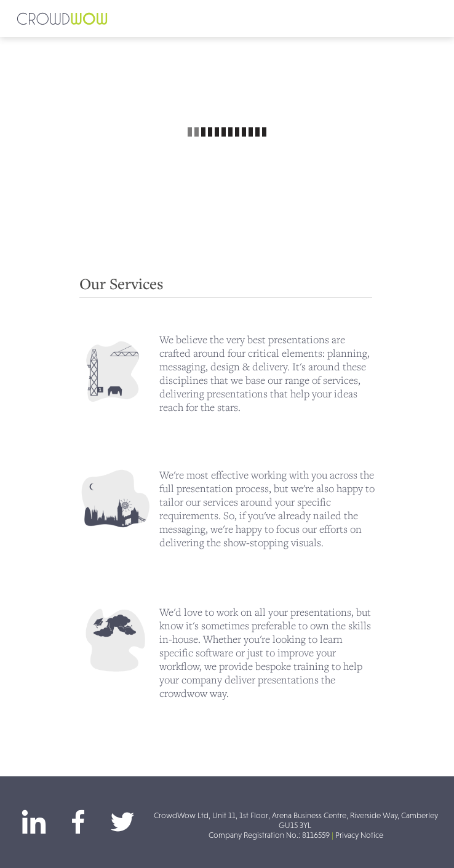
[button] (227, 18)
